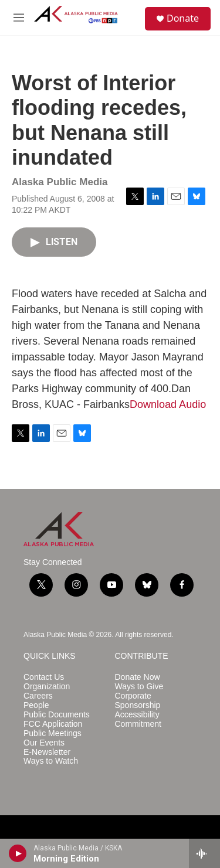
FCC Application (53, 724)
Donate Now (138, 677)
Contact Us (44, 677)
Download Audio (168, 404)
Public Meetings (53, 733)
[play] (18, 853)
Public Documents (57, 715)
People (36, 705)
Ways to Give (139, 687)
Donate (183, 18)
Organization (47, 687)
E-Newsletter (47, 752)
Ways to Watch (51, 761)
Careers (38, 696)
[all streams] (204, 853)
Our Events (44, 743)
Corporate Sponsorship (138, 701)
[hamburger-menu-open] (19, 18)
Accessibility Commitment (138, 719)
